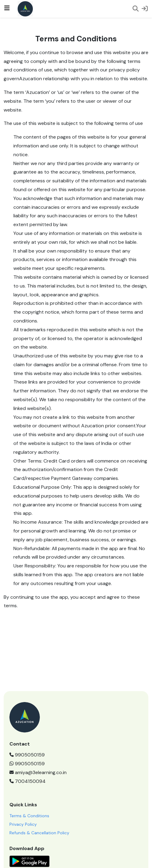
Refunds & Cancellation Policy (39, 833)
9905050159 (27, 755)
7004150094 (28, 781)
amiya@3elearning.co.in (38, 772)
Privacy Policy (23, 824)
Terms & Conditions (29, 816)
